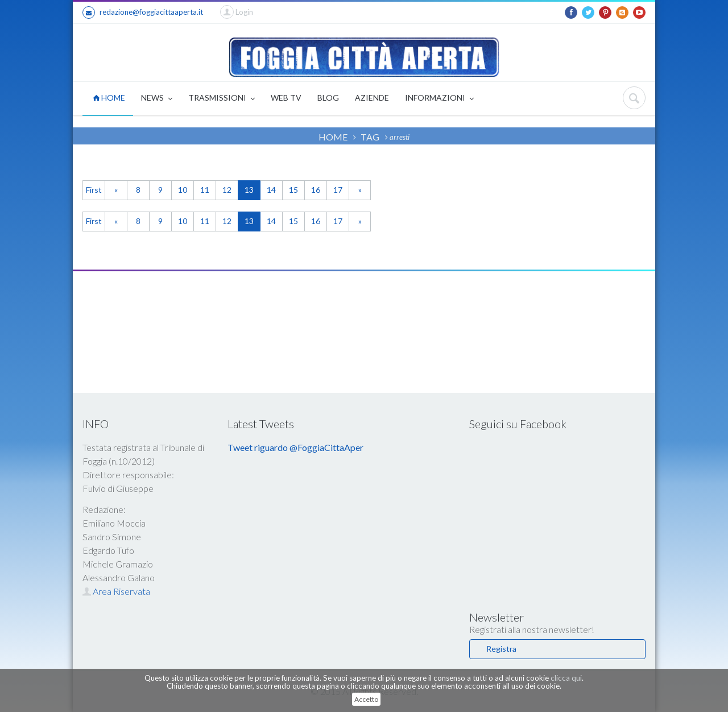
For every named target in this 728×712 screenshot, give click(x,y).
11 (205, 190)
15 (293, 190)
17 (338, 190)
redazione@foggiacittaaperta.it (143, 13)
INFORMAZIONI (439, 99)
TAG (370, 137)
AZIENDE (372, 98)
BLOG (328, 98)
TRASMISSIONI (222, 99)
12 (227, 190)
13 (249, 190)
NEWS (157, 99)
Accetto (366, 699)
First (94, 190)
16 (316, 190)
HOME (109, 98)
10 (183, 190)
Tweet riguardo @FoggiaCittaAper (295, 447)
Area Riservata (116, 591)
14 (271, 190)
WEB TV (286, 98)
